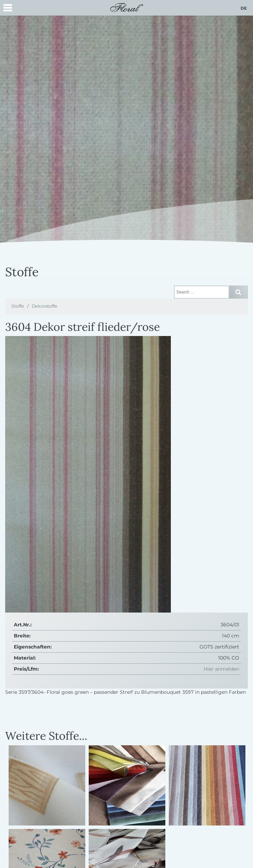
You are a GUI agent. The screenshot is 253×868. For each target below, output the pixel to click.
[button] (8, 9)
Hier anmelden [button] (221, 669)
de (244, 8)
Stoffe (18, 306)
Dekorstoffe (45, 306)
